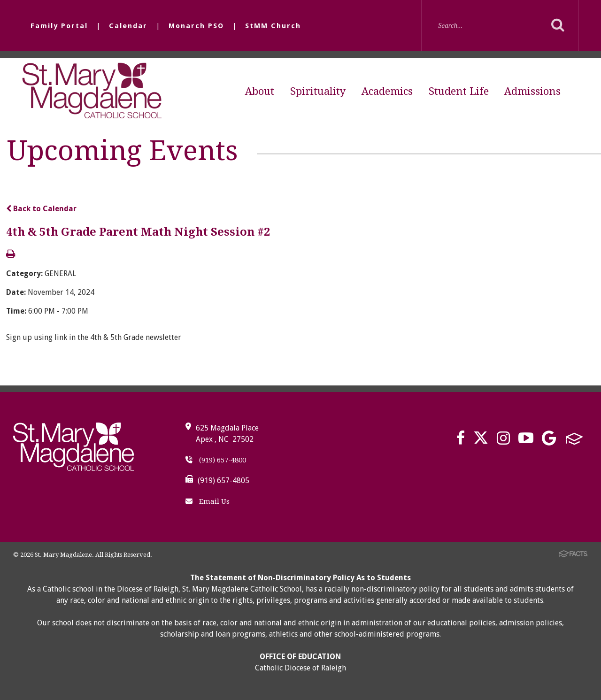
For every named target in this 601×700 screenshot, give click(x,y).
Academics (387, 91)
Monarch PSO (196, 26)
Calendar (128, 26)
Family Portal (59, 26)
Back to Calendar (41, 209)
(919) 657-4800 (216, 460)
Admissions (532, 91)
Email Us (208, 501)
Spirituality (318, 91)
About (260, 91)
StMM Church (273, 26)
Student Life (459, 91)
